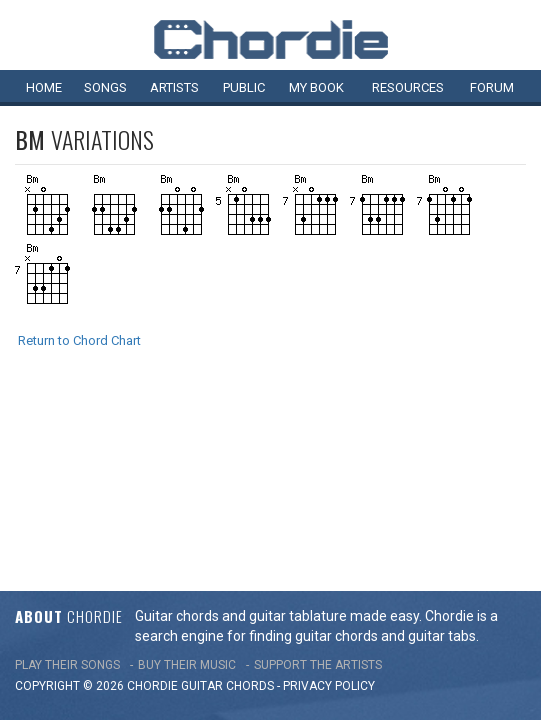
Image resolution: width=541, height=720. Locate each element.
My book (316, 87)
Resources (408, 87)
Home (44, 87)
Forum (492, 87)
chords (250, 503)
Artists (174, 87)
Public (244, 87)
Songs (105, 87)
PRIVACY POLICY (329, 503)
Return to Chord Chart (79, 340)
